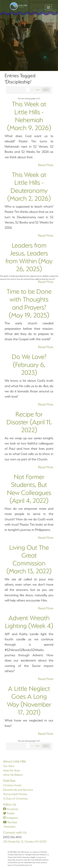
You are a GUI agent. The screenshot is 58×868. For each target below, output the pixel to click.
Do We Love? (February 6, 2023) (29, 365)
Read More (46, 165)
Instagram (11, 818)
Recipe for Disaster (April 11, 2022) (29, 422)
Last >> (46, 90)
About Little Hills (15, 761)
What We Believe (13, 775)
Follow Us (10, 804)
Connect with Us (15, 832)
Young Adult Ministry (15, 794)
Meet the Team (12, 770)
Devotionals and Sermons (18, 790)
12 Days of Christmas (15, 799)
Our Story (9, 766)
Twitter (9, 813)
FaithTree (9, 781)
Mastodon (9, 827)
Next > (38, 90)
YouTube (10, 822)
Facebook (11, 809)
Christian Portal (12, 785)
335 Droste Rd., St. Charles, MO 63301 (25, 842)
